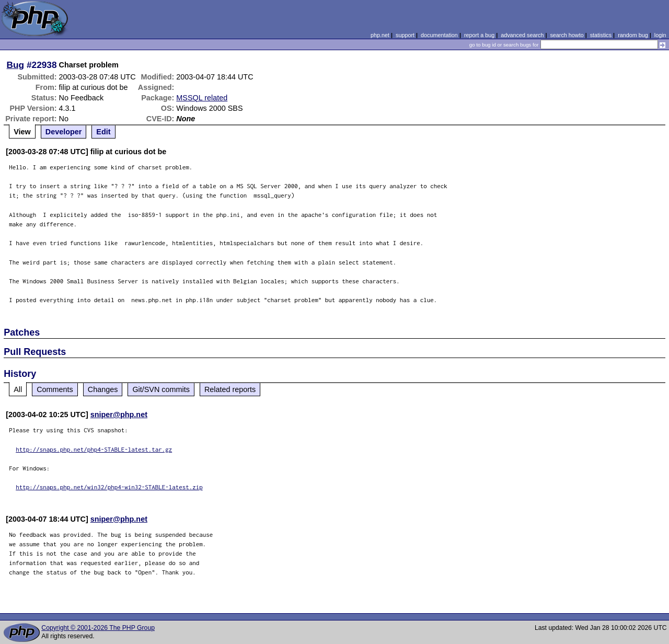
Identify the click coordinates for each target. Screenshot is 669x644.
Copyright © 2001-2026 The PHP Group (98, 628)
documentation (439, 35)
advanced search (522, 35)
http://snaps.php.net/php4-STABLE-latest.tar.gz (94, 449)
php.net (380, 35)
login (660, 35)
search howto (567, 35)
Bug (16, 65)
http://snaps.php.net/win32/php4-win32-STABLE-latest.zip (109, 487)
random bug (633, 35)
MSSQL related (202, 98)
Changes (103, 389)
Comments (55, 389)
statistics (601, 35)
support (405, 35)
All (18, 389)
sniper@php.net (119, 415)
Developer (64, 132)
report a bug (479, 35)
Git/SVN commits (161, 389)
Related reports (230, 389)
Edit (103, 132)
